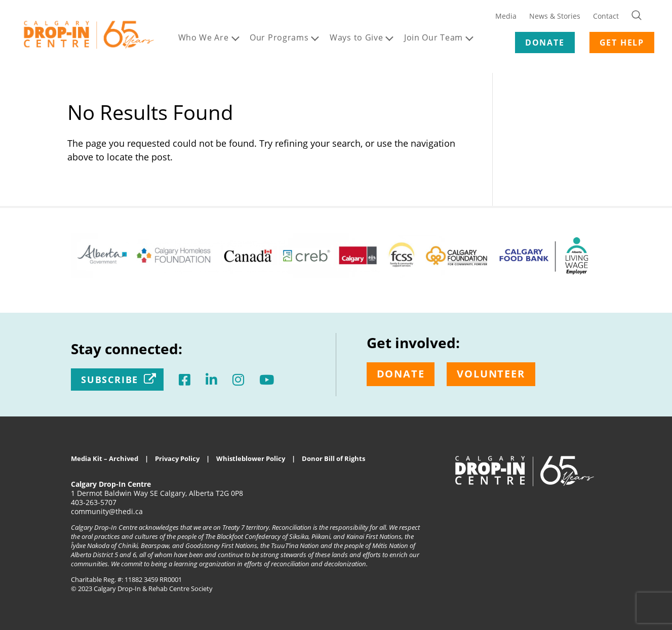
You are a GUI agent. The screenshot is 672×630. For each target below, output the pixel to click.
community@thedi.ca (107, 511)
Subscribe (110, 380)
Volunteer (491, 374)
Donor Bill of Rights (333, 458)
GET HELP (622, 43)
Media (506, 16)
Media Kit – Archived (105, 458)
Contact (606, 16)
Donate (401, 374)
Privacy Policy (177, 458)
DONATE (545, 43)
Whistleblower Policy (251, 458)
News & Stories (555, 16)
